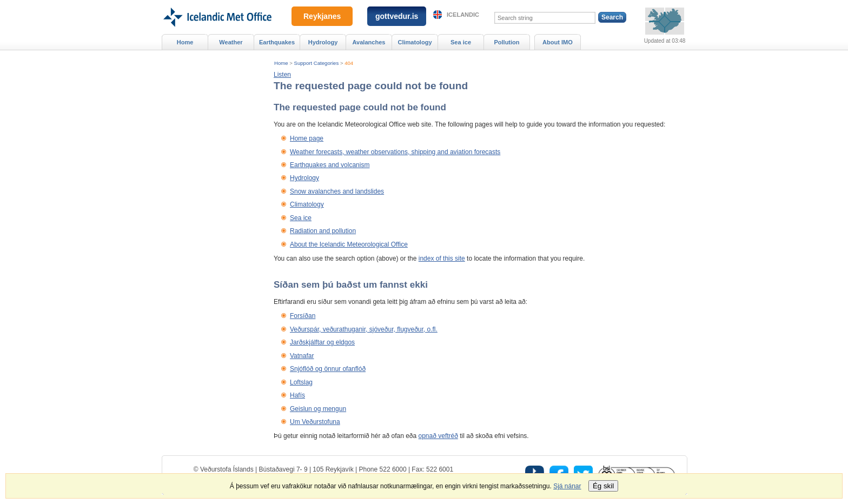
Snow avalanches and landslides (337, 191)
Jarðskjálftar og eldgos (322, 342)
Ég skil (603, 486)
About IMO (558, 42)
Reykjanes (322, 16)
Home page (307, 138)
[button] (282, 75)
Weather (231, 42)
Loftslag (301, 382)
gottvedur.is (397, 16)
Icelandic (463, 15)
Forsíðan (303, 316)
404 (349, 63)
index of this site (442, 258)
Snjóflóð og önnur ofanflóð (328, 369)
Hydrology (304, 178)
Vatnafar (302, 356)
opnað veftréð (438, 436)
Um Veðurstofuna (315, 422)
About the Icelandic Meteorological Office (349, 244)
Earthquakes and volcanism (330, 165)
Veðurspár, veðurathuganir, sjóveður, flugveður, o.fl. (364, 329)
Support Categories (317, 63)
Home (281, 63)
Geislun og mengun (318, 409)
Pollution (506, 42)
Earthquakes (277, 42)
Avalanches (369, 42)
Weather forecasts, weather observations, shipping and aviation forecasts (395, 152)
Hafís (297, 395)
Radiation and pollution (323, 231)
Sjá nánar (567, 486)
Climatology (307, 204)
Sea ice (301, 218)
